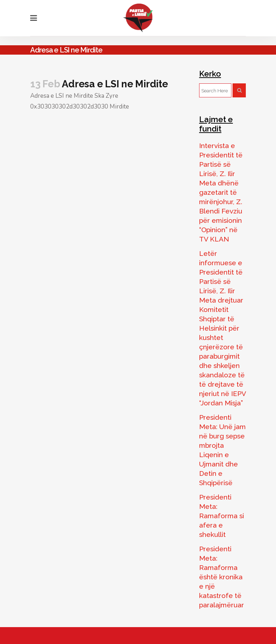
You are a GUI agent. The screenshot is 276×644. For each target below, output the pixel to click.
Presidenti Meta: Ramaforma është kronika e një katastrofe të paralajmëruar (222, 577)
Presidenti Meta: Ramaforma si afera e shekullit (222, 516)
